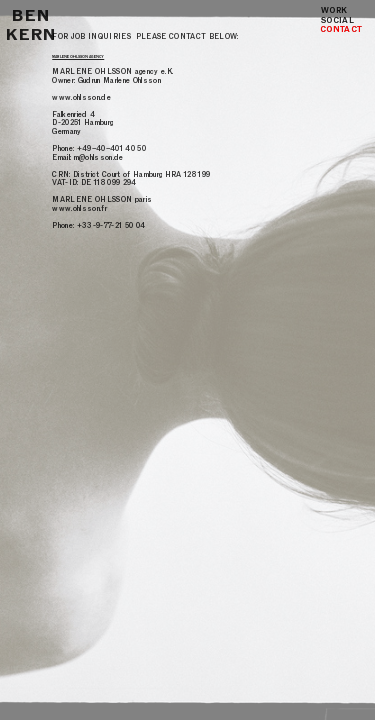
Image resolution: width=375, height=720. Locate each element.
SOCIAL (342, 20)
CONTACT (341, 29)
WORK (334, 10)
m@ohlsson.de (99, 157)
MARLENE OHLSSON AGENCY (78, 57)
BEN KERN (31, 25)
